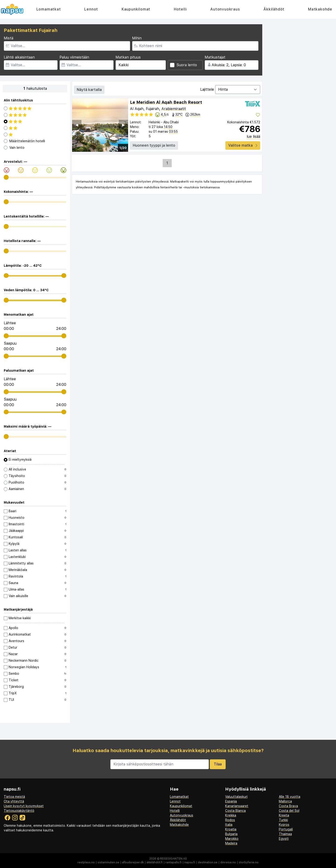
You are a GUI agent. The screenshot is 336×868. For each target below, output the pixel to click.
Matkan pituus (128, 57)
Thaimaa (285, 834)
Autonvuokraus (225, 9)
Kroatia (231, 829)
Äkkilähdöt (274, 9)
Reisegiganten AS (173, 859)
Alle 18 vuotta (290, 797)
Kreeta (284, 815)
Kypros (284, 825)
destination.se (208, 862)
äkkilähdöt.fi (155, 862)
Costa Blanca (235, 811)
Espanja (231, 801)
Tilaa (218, 764)
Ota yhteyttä (14, 801)
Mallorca (285, 801)
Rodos (230, 820)
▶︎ (123, 125)
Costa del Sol (289, 811)
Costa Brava (288, 806)
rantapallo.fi (173, 862)
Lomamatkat (49, 9)
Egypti (284, 839)
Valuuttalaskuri (236, 797)
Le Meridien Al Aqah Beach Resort (166, 102)
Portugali (286, 829)
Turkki (283, 820)
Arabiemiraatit (174, 109)
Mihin (137, 38)
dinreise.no (228, 862)
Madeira (231, 843)
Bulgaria (231, 834)
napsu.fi (190, 862)
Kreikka (231, 815)
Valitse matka (243, 145)
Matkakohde (320, 9)
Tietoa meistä (14, 797)
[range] (6, 177)
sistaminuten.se (108, 862)
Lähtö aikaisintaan (19, 57)
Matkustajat (215, 57)
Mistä (9, 38)
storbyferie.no (249, 862)
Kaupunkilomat (136, 9)
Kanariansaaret (237, 806)
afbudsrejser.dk (133, 862)
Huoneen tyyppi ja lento (154, 145)
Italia (229, 825)
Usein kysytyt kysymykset (24, 806)
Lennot (91, 9)
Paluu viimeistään (74, 57)
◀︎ (77, 125)
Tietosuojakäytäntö (19, 811)
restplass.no (86, 862)
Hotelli (180, 9)
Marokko (232, 839)
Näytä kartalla (89, 90)
